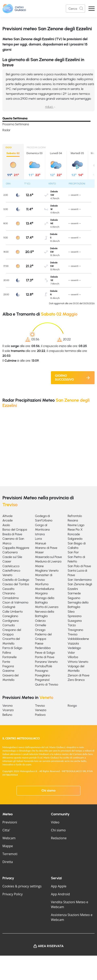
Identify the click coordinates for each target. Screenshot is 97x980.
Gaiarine (8, 671)
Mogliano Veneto (47, 571)
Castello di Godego (16, 580)
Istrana (40, 534)
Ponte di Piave (45, 657)
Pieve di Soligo (45, 653)
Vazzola (73, 643)
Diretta (8, 862)
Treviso (73, 634)
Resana (73, 520)
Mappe (8, 846)
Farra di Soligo (12, 648)
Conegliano (10, 616)
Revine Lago (76, 525)
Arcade (8, 520)
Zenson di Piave (79, 675)
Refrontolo (75, 516)
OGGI (9, 147)
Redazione (59, 838)
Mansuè (41, 543)
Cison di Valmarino (15, 602)
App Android (60, 894)
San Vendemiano (80, 580)
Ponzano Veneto (46, 662)
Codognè (9, 607)
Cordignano (11, 621)
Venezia (41, 710)
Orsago (40, 630)
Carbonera (10, 552)
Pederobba (43, 648)
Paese (39, 643)
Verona (7, 706)
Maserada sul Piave (48, 557)
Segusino (74, 598)
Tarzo (72, 625)
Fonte (6, 662)
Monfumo (42, 584)
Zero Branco (76, 680)
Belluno (7, 715)
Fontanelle (9, 657)
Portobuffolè (44, 666)
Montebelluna (44, 589)
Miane (39, 566)
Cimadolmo (11, 598)
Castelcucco (11, 566)
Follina (7, 653)
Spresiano (75, 616)
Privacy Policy (13, 894)
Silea (71, 612)
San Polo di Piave (79, 566)
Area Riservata (51, 946)
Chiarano (9, 593)
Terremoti (10, 854)
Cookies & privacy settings (22, 886)
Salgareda (75, 539)
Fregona (8, 666)
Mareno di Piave (46, 548)
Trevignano (75, 630)
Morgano (41, 593)
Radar (6, 130)
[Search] (75, 9)
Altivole (7, 516)
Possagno (42, 671)
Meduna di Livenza (48, 561)
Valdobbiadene (78, 639)
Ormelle (41, 625)
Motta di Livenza (47, 607)
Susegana (75, 621)
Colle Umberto (13, 612)
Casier (7, 561)
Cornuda (8, 625)
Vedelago (74, 648)
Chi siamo (48, 791)
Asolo (6, 525)
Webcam (9, 838)
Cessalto (8, 589)
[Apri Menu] (92, 9)
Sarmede (74, 593)
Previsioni (10, 822)
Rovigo (72, 706)
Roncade (74, 534)
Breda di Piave (12, 534)
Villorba (73, 657)
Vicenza (8, 710)
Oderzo (40, 621)
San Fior (73, 552)
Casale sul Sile (12, 557)
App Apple (59, 886)
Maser (39, 552)
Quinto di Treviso (47, 684)
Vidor (71, 653)
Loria (38, 539)
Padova (40, 715)
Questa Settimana (15, 118)
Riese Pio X (75, 529)
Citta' (6, 830)
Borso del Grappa (15, 529)
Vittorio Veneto (78, 662)
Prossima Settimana (16, 124)
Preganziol (42, 680)
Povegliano (42, 675)
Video (55, 822)
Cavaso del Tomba (16, 584)
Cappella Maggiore (16, 548)
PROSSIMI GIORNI (36, 147)
